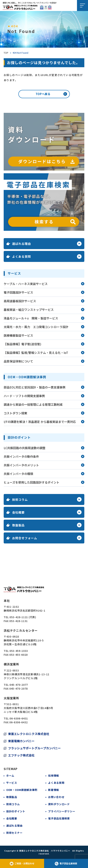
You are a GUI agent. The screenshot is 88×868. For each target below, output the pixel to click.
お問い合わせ (56, 797)
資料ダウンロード (59, 804)
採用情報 (54, 776)
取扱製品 (12, 797)
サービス (12, 783)
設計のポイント (16, 811)
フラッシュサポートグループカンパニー (34, 748)
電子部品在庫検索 (59, 818)
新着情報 (54, 790)
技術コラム (13, 804)
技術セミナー (14, 833)
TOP (6, 53)
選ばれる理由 (14, 826)
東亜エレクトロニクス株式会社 (29, 734)
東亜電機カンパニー (21, 741)
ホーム (10, 776)
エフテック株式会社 (21, 755)
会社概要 (12, 818)
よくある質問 (56, 783)
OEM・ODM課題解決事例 (22, 790)
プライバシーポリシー (62, 811)
